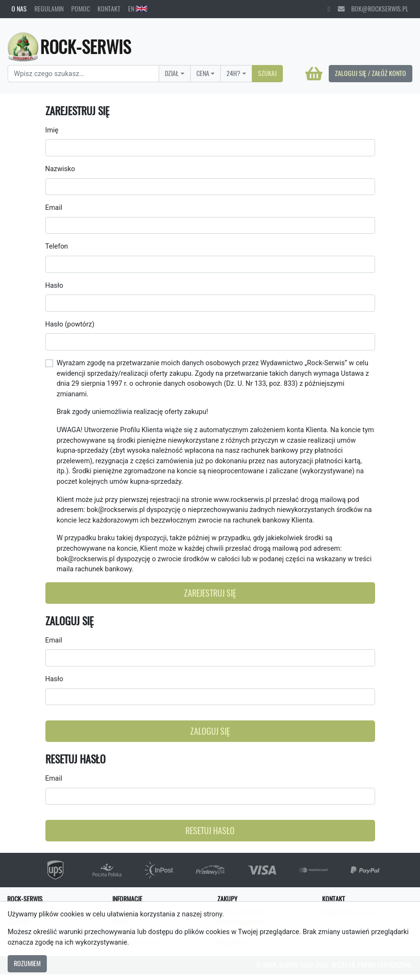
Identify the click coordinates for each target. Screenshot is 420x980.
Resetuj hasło (210, 831)
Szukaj (267, 73)
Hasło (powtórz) (70, 324)
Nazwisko (60, 169)
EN (138, 9)
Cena (203, 73)
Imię (52, 130)
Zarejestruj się (210, 593)
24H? (233, 73)
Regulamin (49, 9)
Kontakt (109, 9)
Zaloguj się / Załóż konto (371, 73)
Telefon (57, 246)
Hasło (54, 286)
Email (54, 208)
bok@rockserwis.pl (373, 9)
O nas (19, 9)
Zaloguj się (210, 731)
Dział (172, 73)
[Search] (83, 74)
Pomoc (81, 9)
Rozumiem (27, 963)
